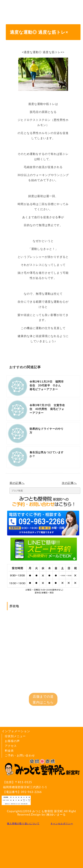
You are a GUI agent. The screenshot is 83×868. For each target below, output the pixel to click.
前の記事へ (17, 483)
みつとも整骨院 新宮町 (48, 811)
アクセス (11, 746)
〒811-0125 (43, 785)
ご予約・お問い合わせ (20, 755)
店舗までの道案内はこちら (43, 699)
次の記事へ (69, 483)
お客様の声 (12, 741)
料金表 (9, 751)
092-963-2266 (31, 792)
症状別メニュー (15, 736)
